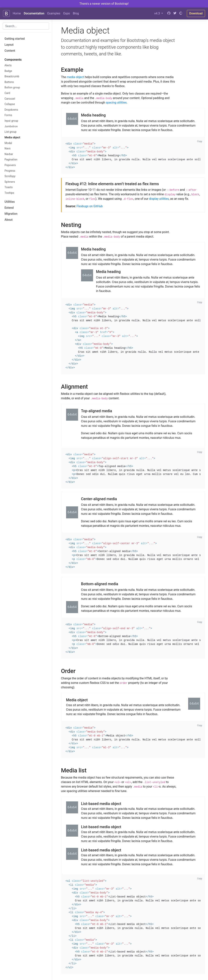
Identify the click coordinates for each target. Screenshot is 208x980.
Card (7, 93)
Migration (11, 214)
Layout (9, 45)
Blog (76, 13)
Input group (11, 121)
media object (75, 77)
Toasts (9, 187)
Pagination (11, 160)
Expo (67, 13)
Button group (12, 88)
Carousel (10, 99)
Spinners (10, 182)
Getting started (15, 39)
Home (17, 13)
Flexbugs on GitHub (90, 206)
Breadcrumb (12, 76)
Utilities (10, 202)
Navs (7, 149)
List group (10, 132)
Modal (8, 143)
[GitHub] (169, 13)
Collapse (10, 104)
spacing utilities (116, 102)
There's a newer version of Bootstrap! (104, 4)
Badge (8, 71)
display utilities (159, 199)
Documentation (34, 13)
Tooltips (9, 193)
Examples (54, 13)
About (9, 220)
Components (13, 60)
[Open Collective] (181, 13)
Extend (9, 208)
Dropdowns (11, 110)
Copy (200, 141)
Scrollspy (10, 176)
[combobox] (26, 26)
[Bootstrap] (6, 13)
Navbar (9, 154)
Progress (10, 171)
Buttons (9, 82)
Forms (8, 115)
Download (196, 13)
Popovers (10, 165)
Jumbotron (11, 126)
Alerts (8, 65)
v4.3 (157, 13)
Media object (12, 137)
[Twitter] (175, 13)
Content (10, 51)
